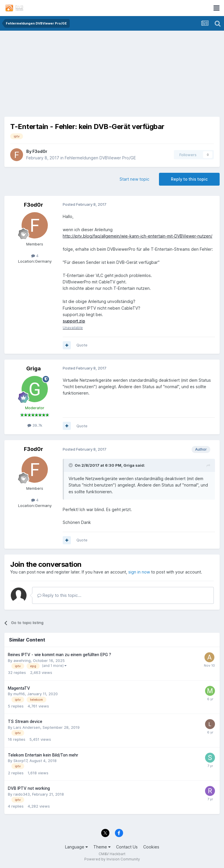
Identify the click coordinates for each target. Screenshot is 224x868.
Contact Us (127, 847)
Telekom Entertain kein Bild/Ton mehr (43, 755)
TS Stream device (25, 722)
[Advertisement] (112, 76)
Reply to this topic (189, 179)
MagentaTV (19, 688)
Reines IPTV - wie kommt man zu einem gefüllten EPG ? (60, 655)
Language (76, 847)
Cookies (151, 847)
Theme (102, 847)
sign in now (139, 572)
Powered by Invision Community (112, 859)
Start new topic (134, 179)
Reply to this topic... (59, 595)
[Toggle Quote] (71, 466)
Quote (82, 345)
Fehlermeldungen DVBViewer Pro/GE (100, 158)
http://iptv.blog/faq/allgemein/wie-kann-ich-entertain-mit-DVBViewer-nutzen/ (138, 236)
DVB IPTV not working (29, 788)
